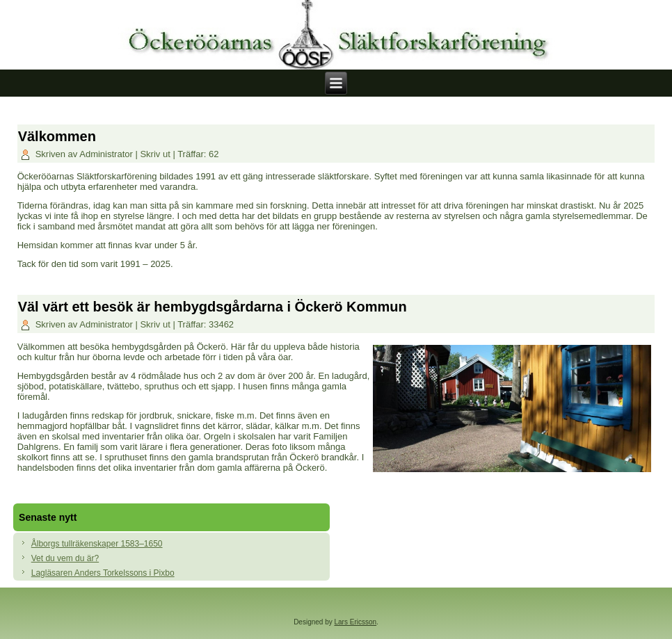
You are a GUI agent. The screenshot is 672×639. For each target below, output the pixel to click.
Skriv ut (156, 154)
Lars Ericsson (356, 622)
